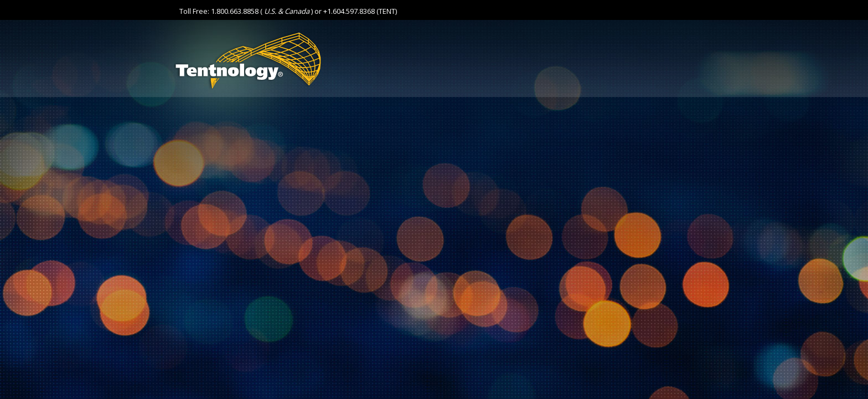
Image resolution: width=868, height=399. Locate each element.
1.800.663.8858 (235, 11)
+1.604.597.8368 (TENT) (360, 11)
